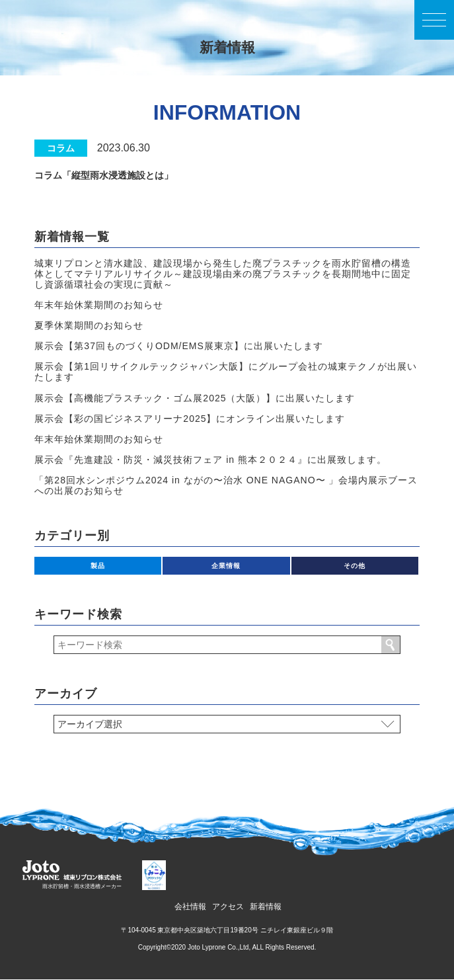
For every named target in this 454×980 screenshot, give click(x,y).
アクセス (228, 907)
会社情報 (190, 907)
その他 (355, 566)
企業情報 (226, 566)
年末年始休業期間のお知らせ (99, 305)
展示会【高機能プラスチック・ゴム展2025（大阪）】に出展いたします (195, 398)
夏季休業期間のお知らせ (89, 325)
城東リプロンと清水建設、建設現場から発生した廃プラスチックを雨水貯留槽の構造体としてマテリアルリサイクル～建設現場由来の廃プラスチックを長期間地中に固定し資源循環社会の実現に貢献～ (223, 274)
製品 (98, 566)
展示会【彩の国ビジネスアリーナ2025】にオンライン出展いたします (190, 419)
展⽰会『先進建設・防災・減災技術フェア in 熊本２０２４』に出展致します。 (210, 460)
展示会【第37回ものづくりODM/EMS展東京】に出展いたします (178, 346)
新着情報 (266, 907)
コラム (61, 148)
